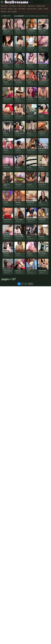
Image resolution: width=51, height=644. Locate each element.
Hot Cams (4, 9)
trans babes (22, 9)
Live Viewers (13, 6)
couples (40, 9)
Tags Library (31, 6)
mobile (46, 9)
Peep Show (4, 6)
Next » (30, 284)
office (9, 12)
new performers (32, 9)
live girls (10, 9)
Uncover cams (22, 6)
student (14, 12)
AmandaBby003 (19, 16)
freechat (3, 12)
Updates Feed (40, 6)
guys (15, 9)
